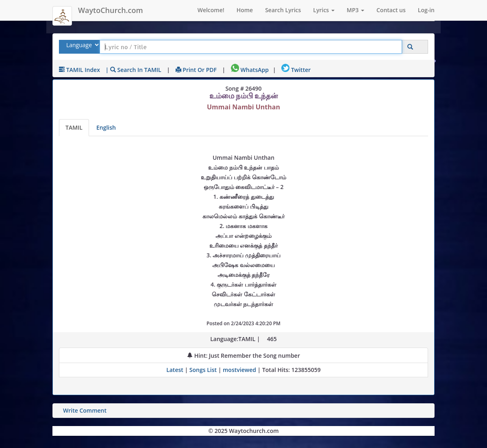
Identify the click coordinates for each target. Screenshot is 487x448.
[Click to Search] (410, 47)
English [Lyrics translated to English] (106, 127)
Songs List (203, 370)
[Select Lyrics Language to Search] (82, 45)
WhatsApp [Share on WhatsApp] (250, 70)
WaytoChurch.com (111, 10)
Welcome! (211, 10)
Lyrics (324, 10)
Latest (175, 370)
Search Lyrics (283, 10)
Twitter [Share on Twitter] (296, 70)
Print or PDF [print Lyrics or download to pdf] (196, 70)
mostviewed (239, 370)
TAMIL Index (79, 70)
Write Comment (85, 410)
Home (245, 10)
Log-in (426, 10)
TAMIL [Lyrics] (74, 127)
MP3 (355, 10)
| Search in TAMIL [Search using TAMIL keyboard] (134, 70)
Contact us (391, 10)
